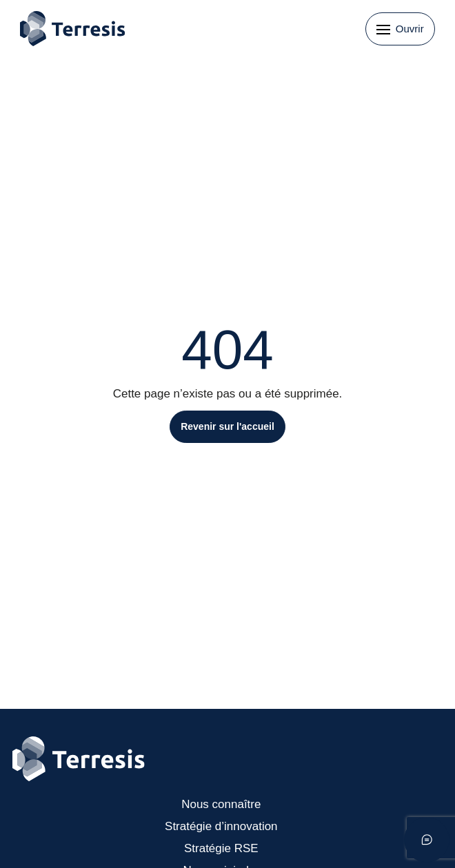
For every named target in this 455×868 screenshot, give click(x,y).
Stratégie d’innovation (221, 826)
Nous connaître (221, 804)
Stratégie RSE (221, 848)
